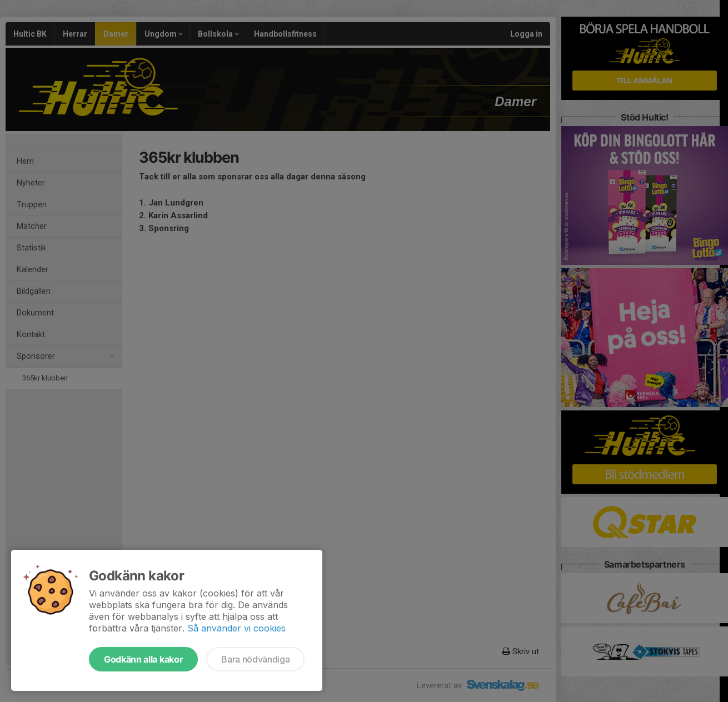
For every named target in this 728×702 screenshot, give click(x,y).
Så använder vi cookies (236, 628)
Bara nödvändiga (255, 659)
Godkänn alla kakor (143, 659)
